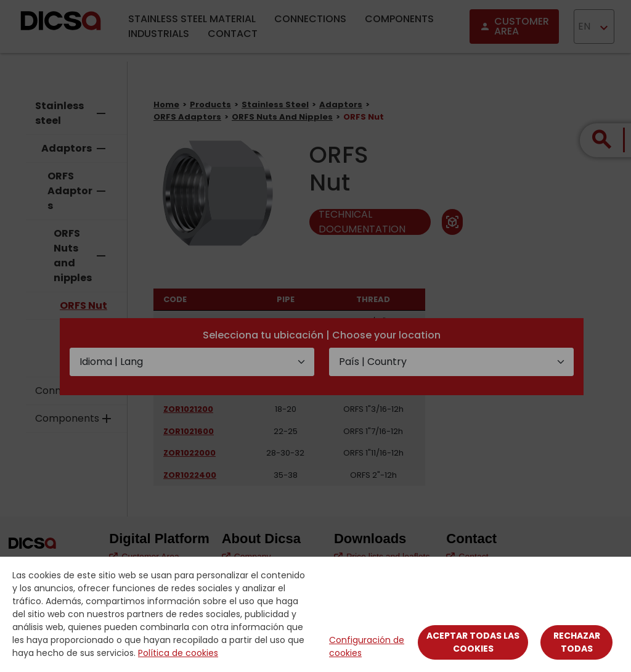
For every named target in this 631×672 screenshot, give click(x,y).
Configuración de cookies (367, 646)
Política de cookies (178, 653)
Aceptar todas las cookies (473, 642)
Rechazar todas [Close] (577, 642)
